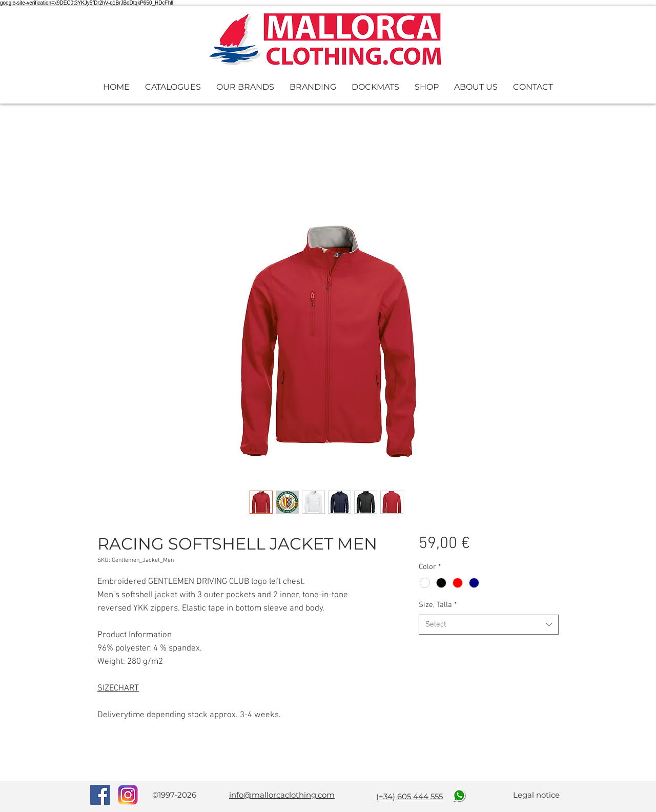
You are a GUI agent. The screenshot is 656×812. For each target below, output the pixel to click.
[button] (173, 87)
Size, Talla (438, 605)
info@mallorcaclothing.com (282, 795)
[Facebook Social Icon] (100, 795)
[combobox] (489, 625)
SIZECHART (118, 688)
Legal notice (536, 795)
